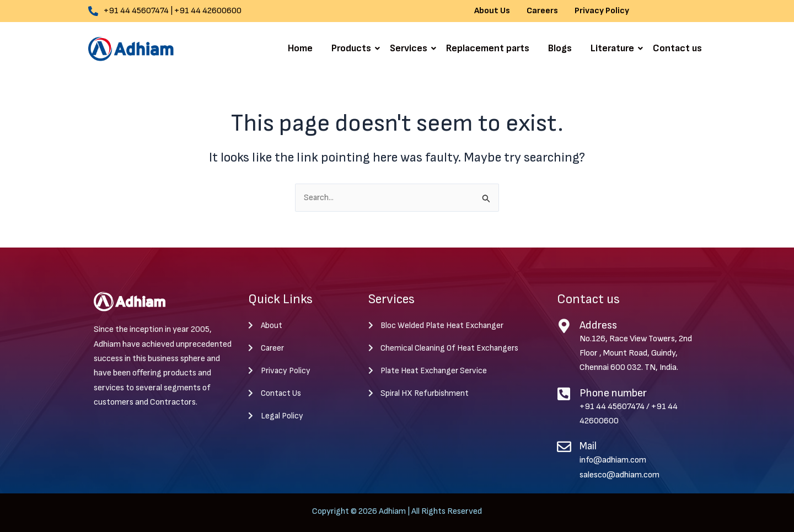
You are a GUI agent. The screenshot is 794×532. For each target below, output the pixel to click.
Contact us (677, 48)
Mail (589, 447)
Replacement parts (488, 48)
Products (353, 48)
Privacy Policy (602, 11)
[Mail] (564, 447)
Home (300, 48)
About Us (492, 11)
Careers (542, 11)
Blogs (560, 48)
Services (411, 48)
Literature (614, 48)
